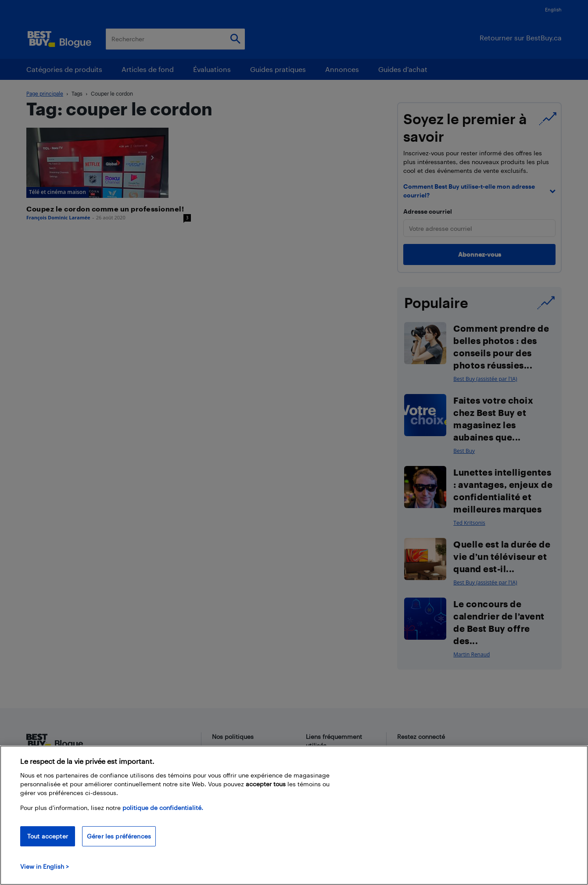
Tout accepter (48, 836)
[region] (294, 815)
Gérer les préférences (119, 836)
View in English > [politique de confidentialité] (45, 866)
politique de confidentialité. (163, 808)
